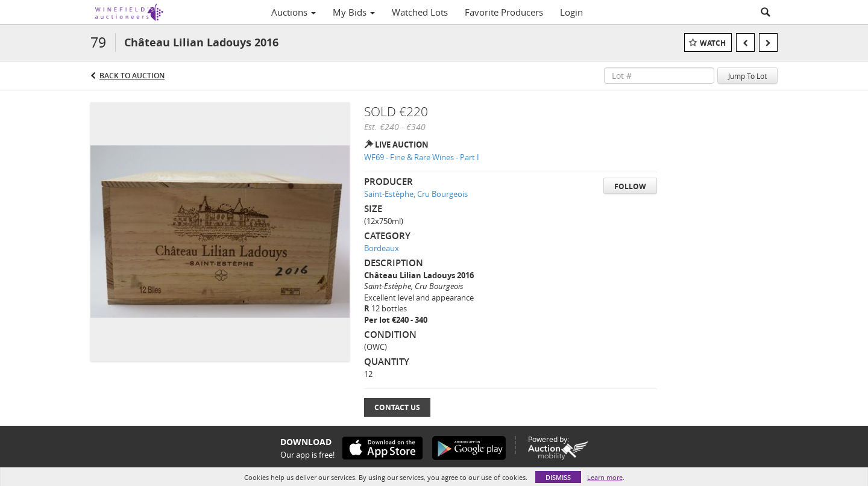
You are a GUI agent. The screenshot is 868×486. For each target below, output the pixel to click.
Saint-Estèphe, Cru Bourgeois (416, 194)
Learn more (605, 477)
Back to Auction (132, 76)
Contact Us (397, 407)
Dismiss (558, 477)
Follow (630, 186)
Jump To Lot (747, 76)
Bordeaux (382, 248)
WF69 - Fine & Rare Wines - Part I (422, 157)
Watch (713, 43)
